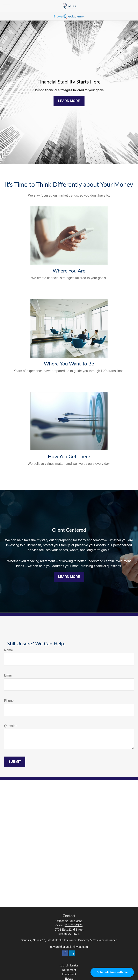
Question (11, 726)
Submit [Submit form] (15, 762)
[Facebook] (65, 953)
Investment (69, 974)
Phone (9, 701)
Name (9, 650)
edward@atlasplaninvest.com (69, 947)
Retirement (69, 970)
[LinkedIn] (72, 953)
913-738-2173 (74, 925)
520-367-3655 (74, 921)
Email (8, 675)
